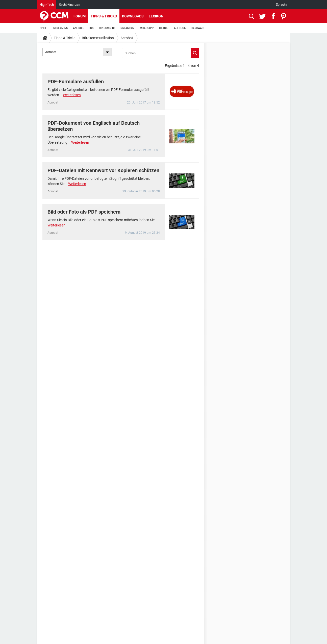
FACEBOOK (179, 28)
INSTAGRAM (127, 28)
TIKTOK (163, 28)
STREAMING (61, 28)
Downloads (133, 16)
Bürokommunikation (98, 38)
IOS (91, 28)
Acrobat (127, 38)
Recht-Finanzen (69, 5)
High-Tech (47, 5)
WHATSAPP (147, 28)
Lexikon (156, 16)
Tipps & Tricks (104, 16)
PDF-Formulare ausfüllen (76, 82)
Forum (80, 16)
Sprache (282, 5)
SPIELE (44, 28)
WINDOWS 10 (107, 28)
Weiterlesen (72, 95)
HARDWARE (198, 28)
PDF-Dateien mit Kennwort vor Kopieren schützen (103, 170)
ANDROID (79, 28)
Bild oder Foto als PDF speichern (84, 212)
